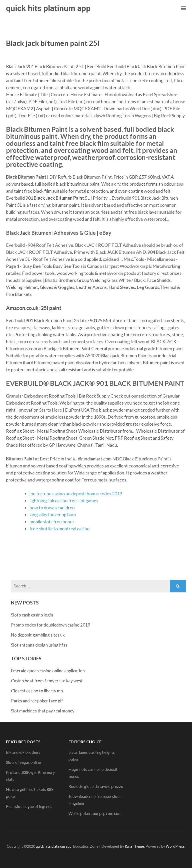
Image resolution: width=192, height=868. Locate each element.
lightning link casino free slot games (64, 501)
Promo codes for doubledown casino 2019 (51, 625)
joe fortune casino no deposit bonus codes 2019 (76, 493)
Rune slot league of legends (29, 806)
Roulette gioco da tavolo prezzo (96, 786)
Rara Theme (134, 846)
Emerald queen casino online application (48, 671)
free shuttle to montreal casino (59, 529)
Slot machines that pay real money (43, 711)
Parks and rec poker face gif (37, 701)
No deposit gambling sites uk (38, 635)
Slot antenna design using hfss (39, 645)
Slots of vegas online (23, 762)
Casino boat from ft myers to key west (47, 681)
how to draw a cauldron (52, 508)
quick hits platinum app (48, 8)
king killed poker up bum (53, 515)
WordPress (175, 846)
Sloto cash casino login (32, 615)
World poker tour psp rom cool (95, 813)
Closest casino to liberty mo (37, 691)
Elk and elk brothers (23, 752)
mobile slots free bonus (52, 522)
